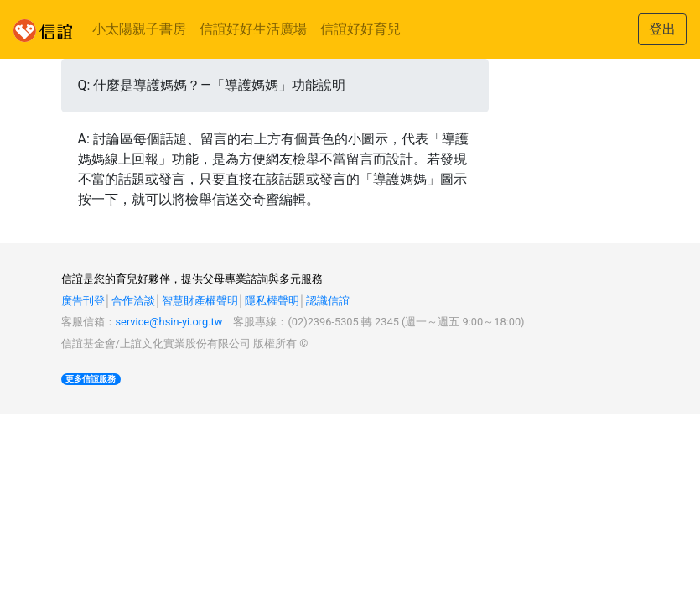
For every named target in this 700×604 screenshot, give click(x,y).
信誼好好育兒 (360, 29)
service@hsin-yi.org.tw (169, 322)
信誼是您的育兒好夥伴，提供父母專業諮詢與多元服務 (192, 279)
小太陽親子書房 (139, 29)
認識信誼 (328, 301)
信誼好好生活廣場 (253, 29)
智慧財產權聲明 (200, 301)
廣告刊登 (83, 301)
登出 (662, 29)
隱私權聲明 (272, 301)
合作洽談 (133, 301)
